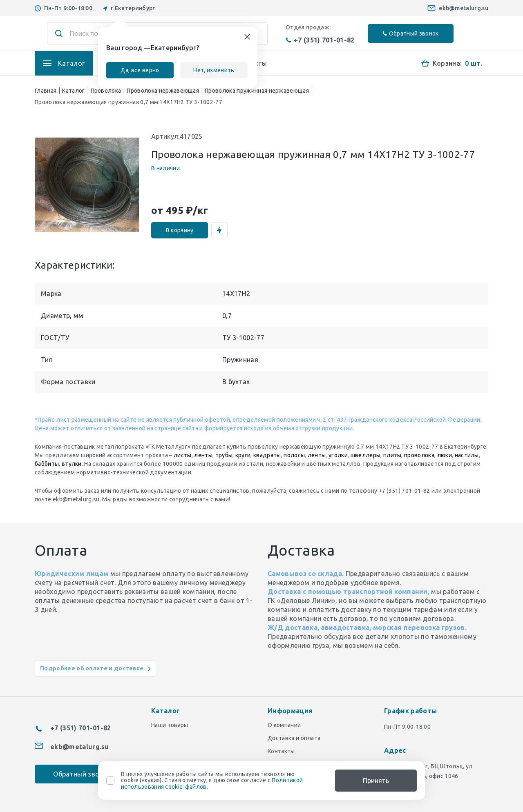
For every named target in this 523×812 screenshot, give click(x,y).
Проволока (106, 91)
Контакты (281, 751)
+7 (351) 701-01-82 (320, 40)
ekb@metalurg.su (464, 8)
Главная (46, 91)
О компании (284, 725)
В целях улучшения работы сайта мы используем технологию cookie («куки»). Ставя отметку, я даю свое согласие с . (212, 781)
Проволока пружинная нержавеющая (257, 91)
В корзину (180, 230)
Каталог (73, 91)
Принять (376, 781)
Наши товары (170, 725)
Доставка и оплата (294, 738)
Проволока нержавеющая (163, 91)
